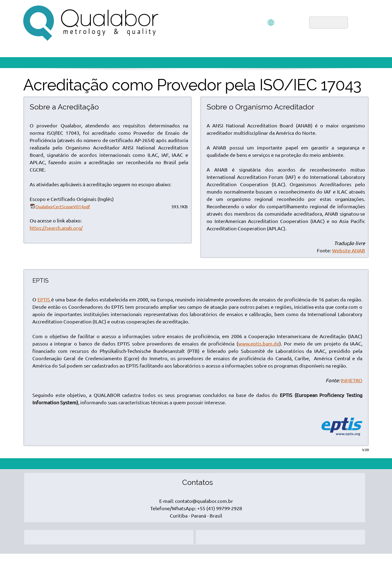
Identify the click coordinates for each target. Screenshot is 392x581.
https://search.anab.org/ (56, 228)
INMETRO (352, 380)
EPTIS (45, 299)
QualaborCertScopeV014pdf (63, 207)
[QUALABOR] (91, 23)
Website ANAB (349, 250)
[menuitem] (238, 23)
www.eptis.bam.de (259, 344)
